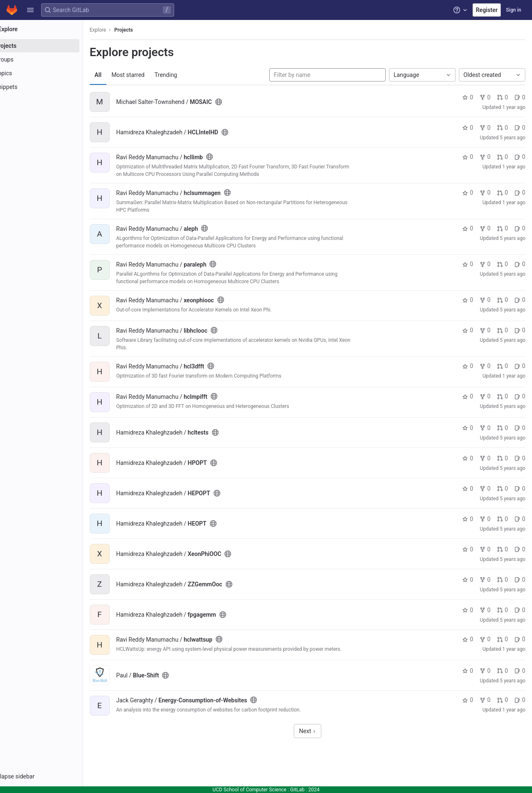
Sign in (514, 10)
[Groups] (53, 59)
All (122, 75)
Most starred (152, 75)
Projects (147, 30)
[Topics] (53, 73)
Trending (189, 75)
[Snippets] (53, 87)
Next (319, 731)
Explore (121, 30)
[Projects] (53, 46)
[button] (30, 10)
